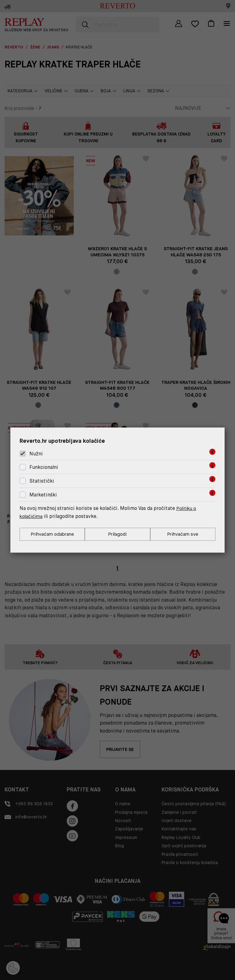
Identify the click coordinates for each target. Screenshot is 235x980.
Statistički (42, 481)
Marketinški (43, 494)
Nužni (36, 453)
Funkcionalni (44, 467)
